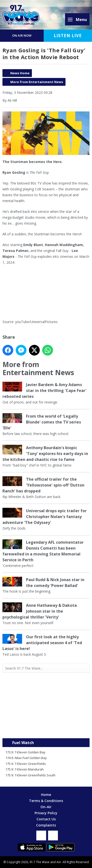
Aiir (59, 862)
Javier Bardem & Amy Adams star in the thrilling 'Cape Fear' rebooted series (44, 391)
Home (46, 795)
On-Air (46, 807)
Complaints (46, 825)
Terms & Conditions (46, 801)
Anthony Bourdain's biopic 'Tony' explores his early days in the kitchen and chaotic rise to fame (45, 454)
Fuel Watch (23, 743)
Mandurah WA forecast (46, 728)
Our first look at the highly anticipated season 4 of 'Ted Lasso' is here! (42, 643)
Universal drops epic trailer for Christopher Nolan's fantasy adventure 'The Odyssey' (45, 517)
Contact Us (46, 819)
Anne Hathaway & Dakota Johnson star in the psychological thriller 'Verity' (40, 611)
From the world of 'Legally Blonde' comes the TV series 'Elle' (42, 422)
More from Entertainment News (37, 82)
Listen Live (68, 36)
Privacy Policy (46, 813)
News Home (20, 73)
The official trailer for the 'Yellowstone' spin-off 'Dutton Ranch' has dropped (43, 485)
